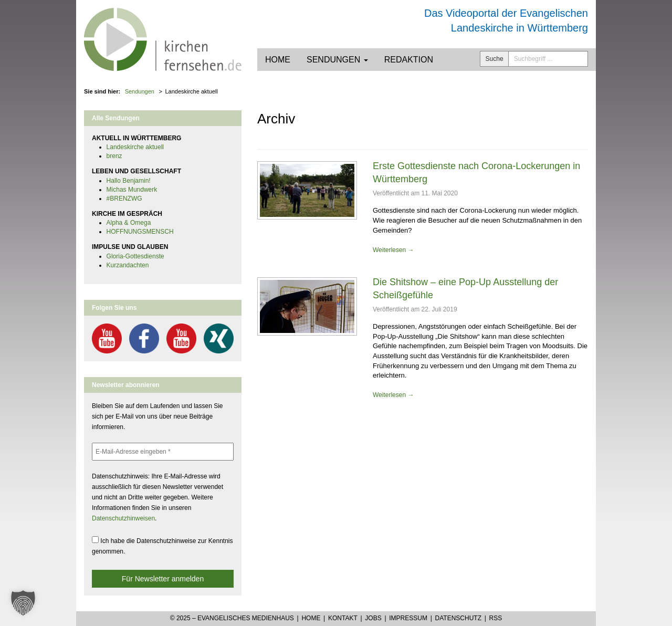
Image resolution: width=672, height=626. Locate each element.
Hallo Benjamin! (129, 181)
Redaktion (409, 60)
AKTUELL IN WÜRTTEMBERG (136, 138)
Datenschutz (458, 618)
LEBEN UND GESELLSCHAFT (136, 171)
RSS (496, 618)
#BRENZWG (124, 199)
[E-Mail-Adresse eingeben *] (163, 452)
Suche (495, 59)
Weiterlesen (393, 250)
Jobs (373, 618)
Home (278, 60)
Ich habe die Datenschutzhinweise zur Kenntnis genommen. (162, 546)
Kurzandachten (128, 265)
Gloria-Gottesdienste (135, 256)
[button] (23, 603)
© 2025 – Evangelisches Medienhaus (232, 618)
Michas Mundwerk (132, 190)
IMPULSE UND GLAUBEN (130, 247)
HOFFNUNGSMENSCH (140, 232)
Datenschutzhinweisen (123, 518)
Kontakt (343, 618)
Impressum (408, 618)
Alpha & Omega (129, 223)
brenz (114, 156)
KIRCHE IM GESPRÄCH (127, 214)
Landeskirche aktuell (135, 147)
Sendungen (337, 60)
